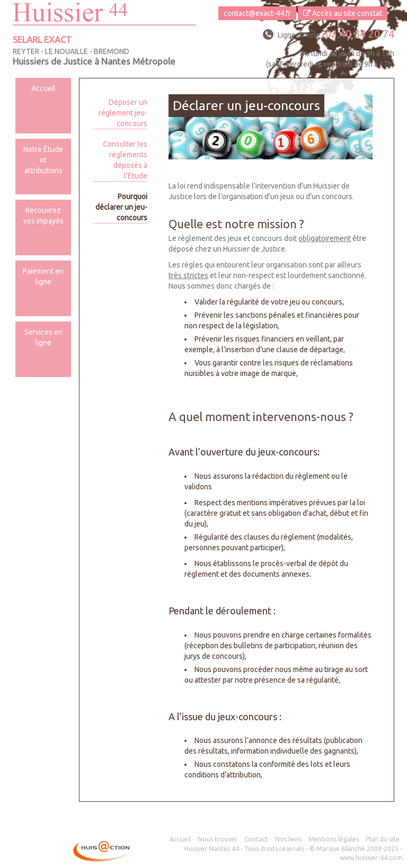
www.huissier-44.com (371, 858)
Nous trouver (218, 839)
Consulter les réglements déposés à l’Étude (125, 160)
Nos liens (288, 839)
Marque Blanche (341, 849)
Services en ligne (43, 337)
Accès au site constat (343, 13)
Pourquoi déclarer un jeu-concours (121, 207)
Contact (256, 839)
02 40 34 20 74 (360, 34)
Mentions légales (334, 839)
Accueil (43, 88)
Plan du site (383, 839)
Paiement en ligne (43, 276)
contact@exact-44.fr (257, 13)
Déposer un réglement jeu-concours (123, 113)
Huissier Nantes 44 (212, 849)
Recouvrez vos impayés (43, 216)
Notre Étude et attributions (43, 160)
